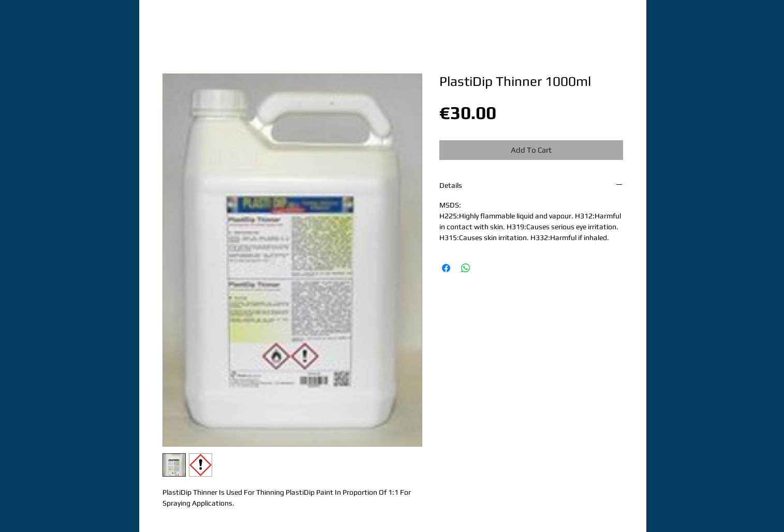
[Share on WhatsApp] (466, 268)
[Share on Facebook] (446, 268)
